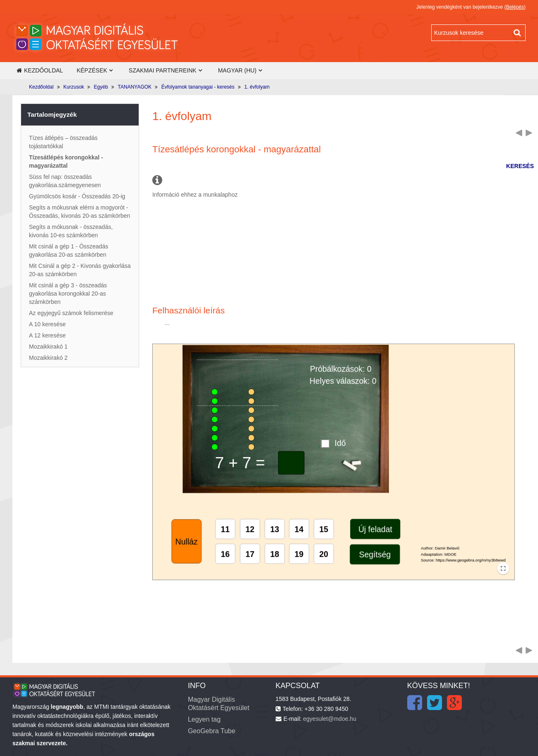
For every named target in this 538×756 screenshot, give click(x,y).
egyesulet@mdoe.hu (330, 719)
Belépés (515, 7)
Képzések (92, 70)
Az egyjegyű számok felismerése (71, 313)
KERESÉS (520, 166)
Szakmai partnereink (163, 70)
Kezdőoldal (40, 70)
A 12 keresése (47, 335)
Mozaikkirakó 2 (48, 358)
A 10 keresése (47, 324)
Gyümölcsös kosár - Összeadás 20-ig (77, 196)
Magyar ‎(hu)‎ (237, 70)
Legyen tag (204, 719)
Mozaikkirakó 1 (48, 347)
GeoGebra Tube (212, 731)
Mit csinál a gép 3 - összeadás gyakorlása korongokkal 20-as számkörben (68, 294)
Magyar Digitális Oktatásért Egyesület (219, 704)
